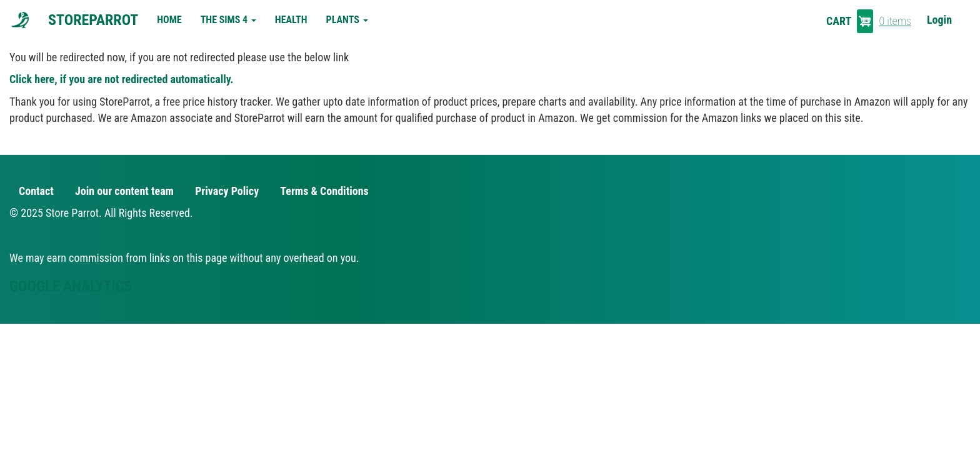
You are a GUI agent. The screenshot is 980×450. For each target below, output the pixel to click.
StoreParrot (93, 20)
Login (939, 20)
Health (291, 20)
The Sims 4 (228, 20)
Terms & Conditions (324, 191)
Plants (347, 20)
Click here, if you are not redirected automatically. (122, 79)
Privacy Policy (227, 191)
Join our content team (124, 191)
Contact (36, 191)
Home (169, 20)
